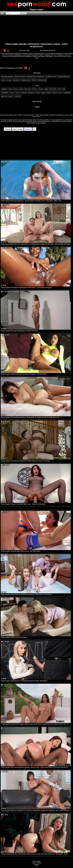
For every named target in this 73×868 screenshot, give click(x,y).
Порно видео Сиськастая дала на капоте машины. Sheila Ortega (24, 374)
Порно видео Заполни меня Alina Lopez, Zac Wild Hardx (21, 551)
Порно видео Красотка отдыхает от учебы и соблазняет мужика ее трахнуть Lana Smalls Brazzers (35, 811)
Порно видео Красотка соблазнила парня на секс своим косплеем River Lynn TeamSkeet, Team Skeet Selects (36, 854)
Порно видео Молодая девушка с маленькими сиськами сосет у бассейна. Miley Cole (31, 201)
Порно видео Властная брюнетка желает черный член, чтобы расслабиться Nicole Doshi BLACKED (36, 767)
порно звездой (42, 123)
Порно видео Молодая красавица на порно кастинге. (20, 331)
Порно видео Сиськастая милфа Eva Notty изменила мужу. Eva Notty (25, 461)
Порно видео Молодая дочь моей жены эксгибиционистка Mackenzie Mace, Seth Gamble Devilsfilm (36, 244)
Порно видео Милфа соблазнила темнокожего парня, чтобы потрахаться (37, 45)
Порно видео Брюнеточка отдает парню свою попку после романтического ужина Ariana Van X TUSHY (36, 724)
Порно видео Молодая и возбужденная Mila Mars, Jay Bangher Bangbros (26, 287)
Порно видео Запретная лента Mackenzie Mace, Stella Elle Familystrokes (26, 594)
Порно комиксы (36, 863)
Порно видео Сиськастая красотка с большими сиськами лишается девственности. (30, 417)
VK (37, 866)
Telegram (36, 864)
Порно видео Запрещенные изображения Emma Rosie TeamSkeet (24, 681)
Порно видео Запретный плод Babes (14, 637)
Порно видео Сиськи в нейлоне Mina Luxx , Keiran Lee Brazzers (23, 504)
